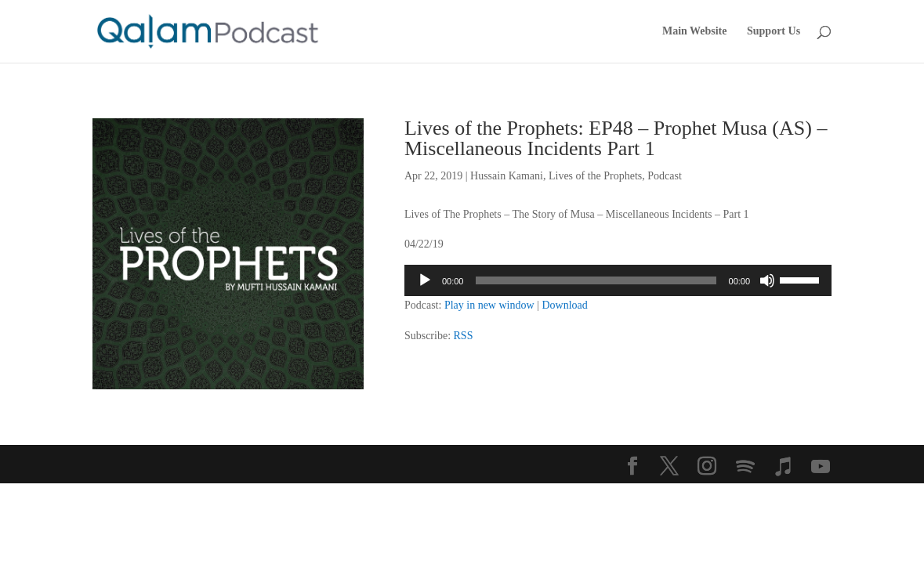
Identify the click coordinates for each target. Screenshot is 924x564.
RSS (464, 336)
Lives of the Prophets (595, 176)
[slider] (596, 280)
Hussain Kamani (507, 176)
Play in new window (489, 305)
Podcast (665, 176)
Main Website (695, 31)
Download (564, 305)
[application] (618, 280)
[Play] (425, 280)
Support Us (774, 31)
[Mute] (767, 280)
